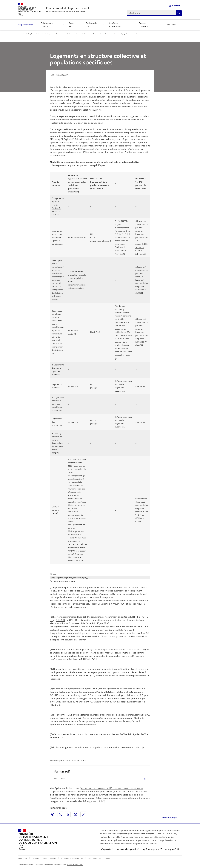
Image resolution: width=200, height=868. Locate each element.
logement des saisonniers (76, 747)
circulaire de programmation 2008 (77, 463)
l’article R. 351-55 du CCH (56, 211)
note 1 (145, 189)
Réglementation (26, 25)
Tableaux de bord (91, 25)
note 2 (92, 110)
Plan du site (23, 858)
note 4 (72, 334)
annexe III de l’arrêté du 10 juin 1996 (90, 623)
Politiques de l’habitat (47, 25)
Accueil (21, 34)
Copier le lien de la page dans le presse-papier (83, 814)
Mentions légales (50, 858)
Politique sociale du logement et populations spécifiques (67, 34)
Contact (176, 6)
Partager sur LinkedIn (68, 814)
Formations (171, 25)
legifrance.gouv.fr (151, 849)
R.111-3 (59, 620)
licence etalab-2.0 (74, 864)
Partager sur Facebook (53, 814)
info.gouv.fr (105, 849)
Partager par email (76, 814)
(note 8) (94, 424)
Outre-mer (72, 25)
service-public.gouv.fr (127, 849)
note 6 (100, 189)
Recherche (179, 13)
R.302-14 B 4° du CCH (142, 247)
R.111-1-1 (134, 617)
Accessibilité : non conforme (72, 858)
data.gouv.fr (171, 849)
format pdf (62, 772)
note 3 (142, 254)
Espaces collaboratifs (145, 25)
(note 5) (94, 388)
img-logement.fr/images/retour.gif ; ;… (70, 578)
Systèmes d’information (116, 25)
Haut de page (169, 818)
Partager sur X (60, 814)
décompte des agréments (71, 133)
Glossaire (35, 858)
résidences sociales (105, 734)
